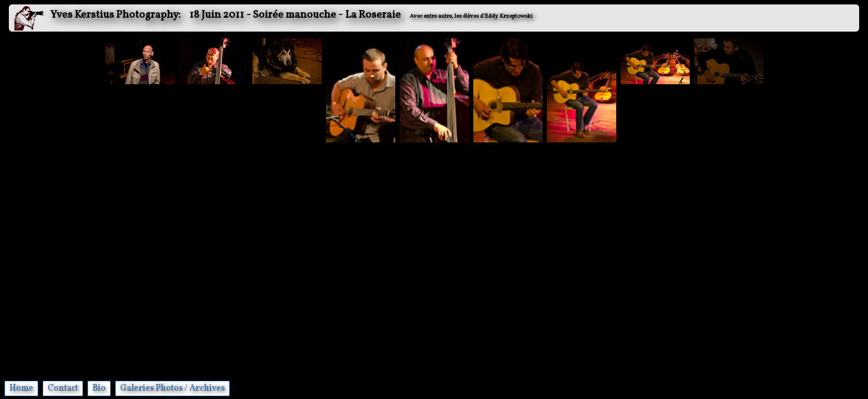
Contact (63, 388)
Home (21, 388)
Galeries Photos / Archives (172, 388)
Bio (99, 388)
